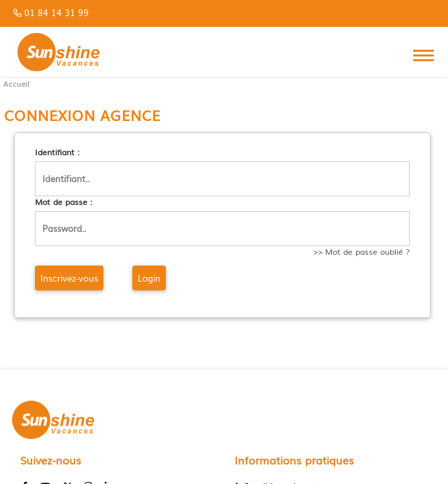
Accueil (16, 84)
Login (149, 278)
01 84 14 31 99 (56, 13)
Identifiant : (57, 152)
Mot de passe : (63, 202)
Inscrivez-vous (69, 278)
